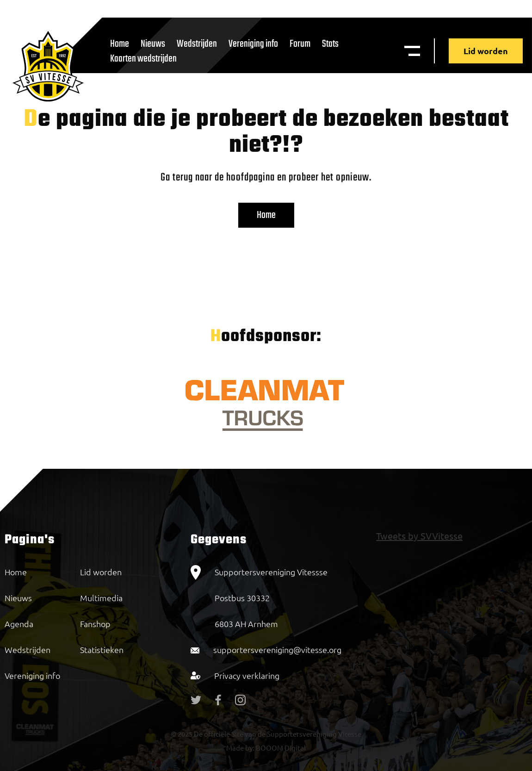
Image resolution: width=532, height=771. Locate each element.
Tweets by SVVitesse (419, 536)
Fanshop (95, 624)
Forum (300, 44)
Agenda (19, 624)
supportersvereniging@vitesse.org (277, 650)
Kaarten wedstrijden (143, 59)
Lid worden (486, 51)
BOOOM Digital (280, 748)
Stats (330, 44)
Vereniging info (253, 44)
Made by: (240, 748)
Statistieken (102, 650)
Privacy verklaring (247, 675)
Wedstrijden (197, 44)
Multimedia (101, 598)
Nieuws (18, 598)
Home (266, 215)
